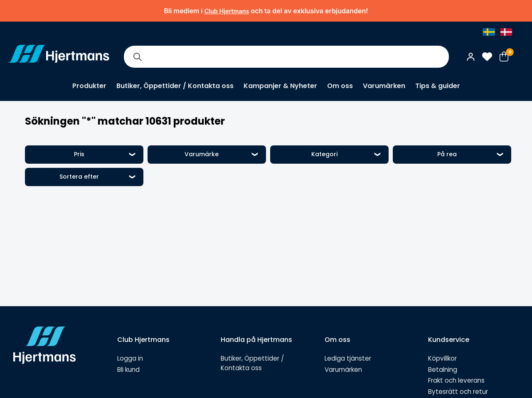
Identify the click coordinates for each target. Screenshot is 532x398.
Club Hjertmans (227, 11)
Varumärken (384, 86)
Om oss (340, 86)
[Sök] (137, 57)
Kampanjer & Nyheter (280, 86)
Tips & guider (438, 86)
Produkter (89, 86)
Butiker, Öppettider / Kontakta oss (175, 86)
